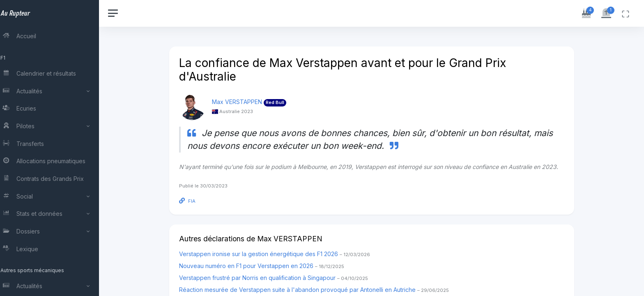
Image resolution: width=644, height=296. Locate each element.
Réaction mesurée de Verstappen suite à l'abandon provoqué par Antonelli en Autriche (319, 290)
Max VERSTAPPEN (241, 102)
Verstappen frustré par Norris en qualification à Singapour (278, 278)
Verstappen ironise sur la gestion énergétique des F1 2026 (279, 254)
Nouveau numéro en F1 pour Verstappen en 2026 (266, 266)
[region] (54, 148)
